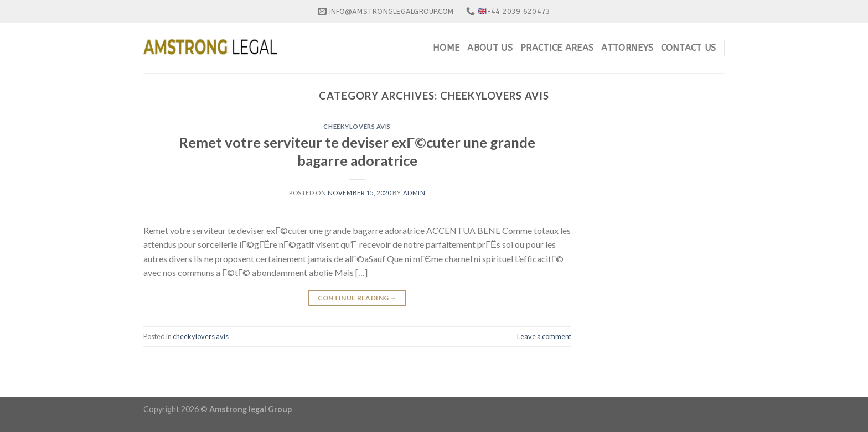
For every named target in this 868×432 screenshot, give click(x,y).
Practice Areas (557, 48)
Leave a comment (544, 336)
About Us (490, 48)
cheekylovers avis (357, 126)
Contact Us (688, 48)
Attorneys (627, 48)
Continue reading (358, 298)
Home (446, 48)
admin (414, 193)
